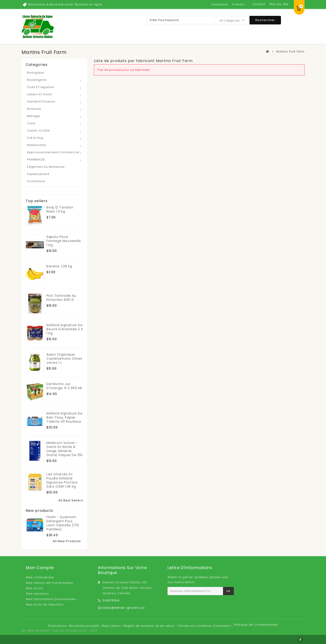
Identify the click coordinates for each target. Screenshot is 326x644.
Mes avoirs (35, 588)
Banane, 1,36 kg (59, 266)
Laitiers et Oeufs (40, 94)
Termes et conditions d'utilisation (205, 626)
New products (39, 511)
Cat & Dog (35, 138)
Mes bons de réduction (45, 604)
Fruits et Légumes (41, 87)
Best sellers (112, 626)
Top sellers (37, 201)
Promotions (36, 181)
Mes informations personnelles (51, 599)
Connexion (219, 4)
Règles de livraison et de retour (150, 626)
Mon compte (40, 568)
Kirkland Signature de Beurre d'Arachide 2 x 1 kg (65, 329)
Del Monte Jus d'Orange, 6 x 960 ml (64, 386)
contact (259, 4)
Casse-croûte (38, 130)
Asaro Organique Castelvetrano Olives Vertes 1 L (64, 359)
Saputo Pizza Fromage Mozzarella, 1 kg (64, 241)
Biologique (36, 73)
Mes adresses (37, 594)
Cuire (31, 123)
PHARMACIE (36, 159)
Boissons (34, 109)
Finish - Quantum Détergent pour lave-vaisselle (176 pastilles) (63, 523)
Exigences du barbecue (46, 167)
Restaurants (37, 145)
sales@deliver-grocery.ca (124, 608)
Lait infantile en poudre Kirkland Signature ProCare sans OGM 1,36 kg (62, 480)
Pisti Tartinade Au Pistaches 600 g (61, 298)
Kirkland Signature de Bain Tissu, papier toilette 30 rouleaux (65, 417)
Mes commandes (40, 577)
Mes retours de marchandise (50, 583)
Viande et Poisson (41, 102)
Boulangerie (37, 80)
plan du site (279, 4)
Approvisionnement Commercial (53, 152)
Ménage (34, 116)
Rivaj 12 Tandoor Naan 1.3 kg (60, 209)
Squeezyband (38, 174)
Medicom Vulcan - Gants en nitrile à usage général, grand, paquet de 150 (65, 449)
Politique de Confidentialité (256, 625)
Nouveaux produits (85, 626)
